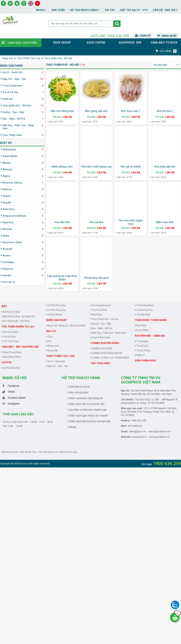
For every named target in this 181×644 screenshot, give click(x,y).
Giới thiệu (58, 10)
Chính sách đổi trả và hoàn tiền (86, 404)
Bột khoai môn (10, 452)
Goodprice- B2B (130, 43)
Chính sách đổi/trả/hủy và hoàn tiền (89, 421)
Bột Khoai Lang (68, 452)
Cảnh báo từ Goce (164, 43)
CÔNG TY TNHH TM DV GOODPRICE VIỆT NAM (141, 380)
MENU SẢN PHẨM (11, 66)
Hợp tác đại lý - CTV (134, 10)
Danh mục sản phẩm (22, 43)
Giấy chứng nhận (77, 392)
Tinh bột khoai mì (48, 452)
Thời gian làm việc (18, 414)
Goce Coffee (96, 43)
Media (41, 10)
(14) (83, 65)
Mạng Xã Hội (15, 378)
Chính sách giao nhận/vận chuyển (87, 416)
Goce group (62, 43)
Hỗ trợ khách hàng (81, 378)
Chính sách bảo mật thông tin (85, 398)
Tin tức (110, 10)
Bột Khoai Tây (28, 452)
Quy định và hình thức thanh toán (87, 410)
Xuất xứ (6, 143)
